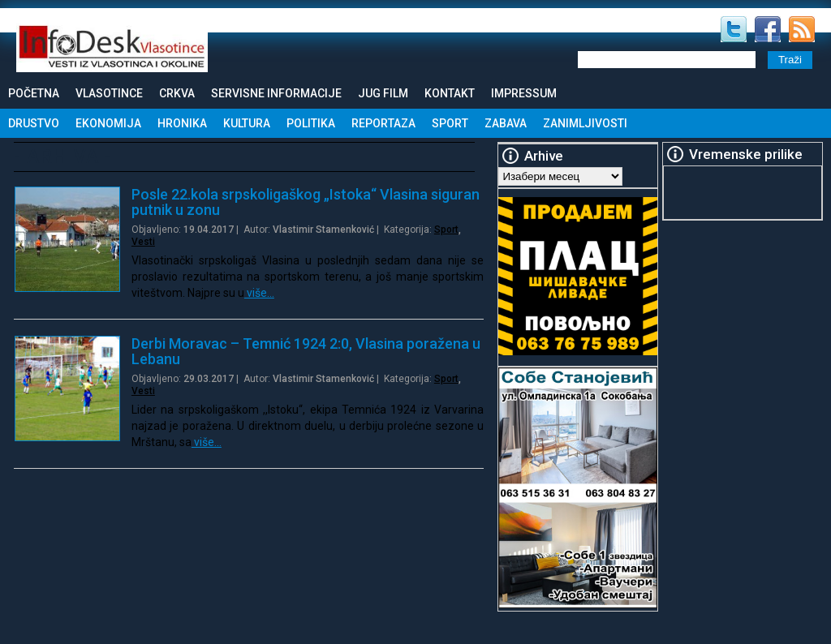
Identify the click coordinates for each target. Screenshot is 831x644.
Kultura (247, 123)
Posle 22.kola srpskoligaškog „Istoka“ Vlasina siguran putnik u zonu (306, 202)
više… (259, 293)
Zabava (506, 123)
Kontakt (450, 93)
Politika (311, 123)
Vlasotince (109, 93)
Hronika (182, 123)
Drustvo (34, 123)
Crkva (177, 93)
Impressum (524, 93)
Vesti (143, 242)
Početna (34, 93)
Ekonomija (108, 123)
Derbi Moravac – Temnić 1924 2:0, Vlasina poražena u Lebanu (306, 351)
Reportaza (383, 123)
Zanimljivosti (585, 123)
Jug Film (383, 93)
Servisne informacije (276, 93)
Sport (450, 123)
